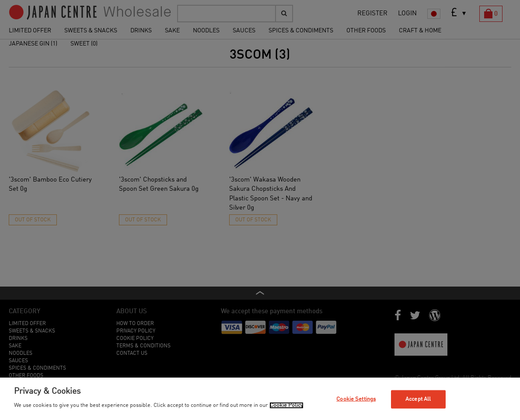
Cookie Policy (286, 405)
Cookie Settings (356, 399)
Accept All (418, 399)
